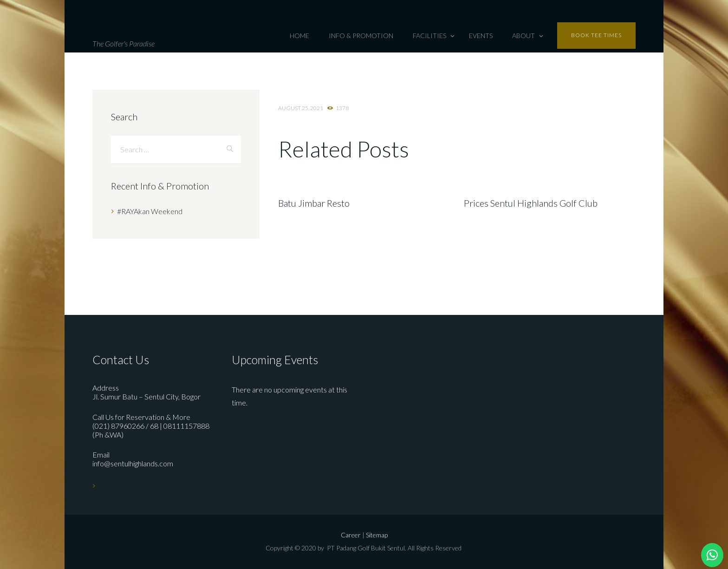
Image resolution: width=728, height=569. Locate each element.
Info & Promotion (361, 36)
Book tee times (596, 35)
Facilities (429, 36)
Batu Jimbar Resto (314, 203)
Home (299, 36)
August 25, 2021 (301, 108)
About (523, 36)
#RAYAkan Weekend (150, 211)
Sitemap (377, 535)
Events (481, 36)
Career (351, 535)
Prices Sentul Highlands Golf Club (531, 203)
